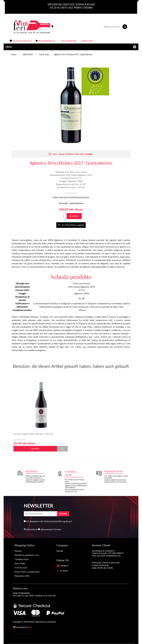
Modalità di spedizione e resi (27, 555)
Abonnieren (32, 529)
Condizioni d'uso (22, 559)
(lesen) (69, 521)
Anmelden (87, 41)
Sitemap (18, 551)
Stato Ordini (20, 563)
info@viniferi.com (113, 556)
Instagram (63, 566)
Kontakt (60, 551)
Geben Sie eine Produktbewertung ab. (71, 197)
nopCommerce (26, 633)
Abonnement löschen (51, 529)
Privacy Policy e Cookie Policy (27, 572)
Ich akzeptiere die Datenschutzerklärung (46, 521)
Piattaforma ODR (22, 576)
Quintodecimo (76, 203)
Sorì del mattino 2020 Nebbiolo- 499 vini (33, 434)
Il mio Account (21, 568)
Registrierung (69, 41)
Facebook (62, 571)
